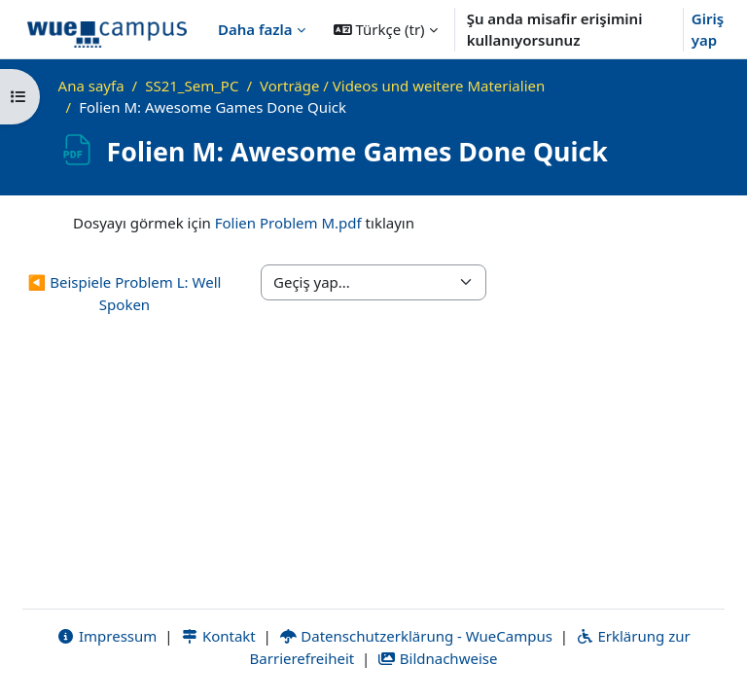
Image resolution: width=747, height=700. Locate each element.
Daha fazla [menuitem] (255, 29)
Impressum (107, 636)
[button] (386, 29)
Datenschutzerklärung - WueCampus (416, 636)
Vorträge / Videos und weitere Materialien (402, 86)
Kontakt (218, 636)
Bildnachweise (437, 658)
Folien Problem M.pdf (288, 223)
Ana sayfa (91, 86)
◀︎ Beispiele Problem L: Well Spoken (125, 293)
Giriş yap (708, 30)
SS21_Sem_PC (192, 86)
